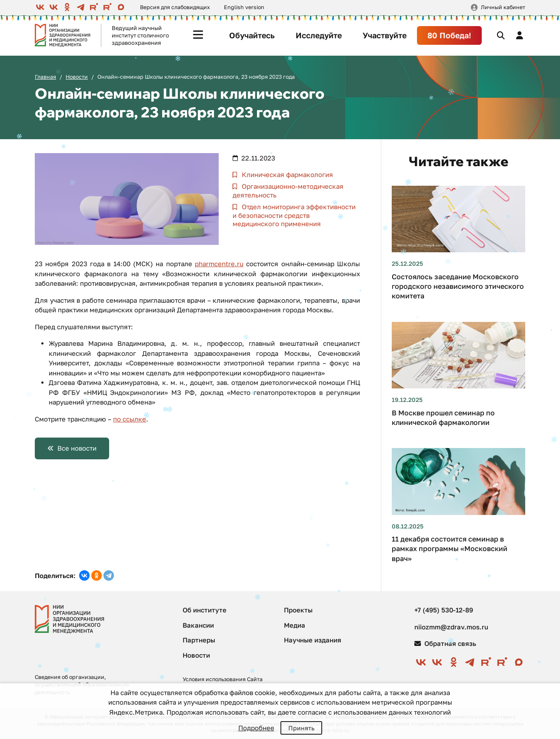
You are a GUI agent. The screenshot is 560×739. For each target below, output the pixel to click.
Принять (301, 728)
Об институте (205, 610)
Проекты (298, 610)
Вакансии (198, 625)
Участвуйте (385, 35)
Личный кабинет (503, 7)
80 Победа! (449, 35)
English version (244, 7)
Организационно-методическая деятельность (288, 191)
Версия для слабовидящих (175, 7)
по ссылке (130, 419)
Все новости (77, 448)
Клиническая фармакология (287, 174)
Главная (45, 77)
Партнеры (199, 640)
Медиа (295, 625)
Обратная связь (445, 643)
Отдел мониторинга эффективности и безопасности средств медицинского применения (294, 215)
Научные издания (313, 640)
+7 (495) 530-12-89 (444, 610)
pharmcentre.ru (219, 264)
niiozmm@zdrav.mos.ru (451, 627)
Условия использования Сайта (223, 679)
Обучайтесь (252, 35)
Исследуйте (319, 35)
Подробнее (256, 728)
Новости (77, 77)
